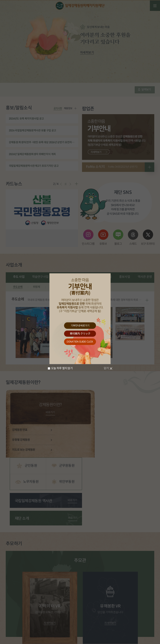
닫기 (106, 368)
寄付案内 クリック (80, 334)
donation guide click (80, 342)
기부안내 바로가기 (80, 325)
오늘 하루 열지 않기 (62, 368)
